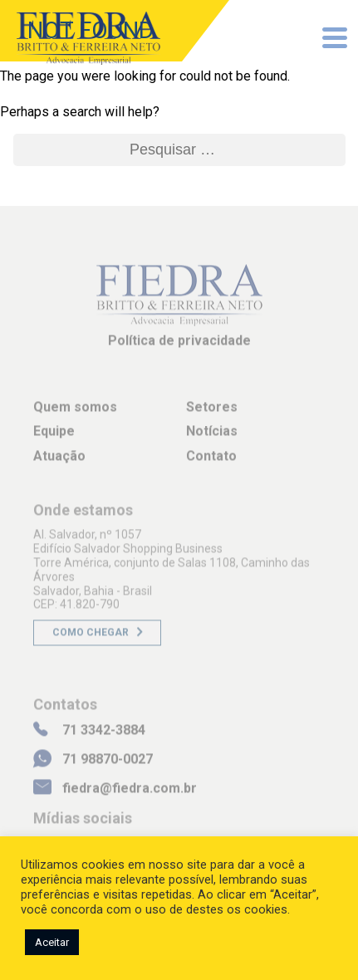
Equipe (54, 436)
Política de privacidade (179, 346)
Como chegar (91, 638)
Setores (212, 412)
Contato (211, 461)
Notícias (212, 436)
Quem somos (75, 412)
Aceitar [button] (52, 942)
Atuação (59, 461)
